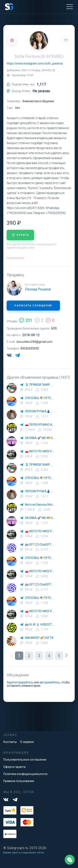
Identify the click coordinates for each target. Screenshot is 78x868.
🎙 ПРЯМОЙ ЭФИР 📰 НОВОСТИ (40, 385)
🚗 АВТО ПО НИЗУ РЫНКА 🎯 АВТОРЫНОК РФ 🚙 (40, 451)
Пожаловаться (15, 258)
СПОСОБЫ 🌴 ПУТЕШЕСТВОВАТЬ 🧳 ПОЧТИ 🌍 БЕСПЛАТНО (40, 398)
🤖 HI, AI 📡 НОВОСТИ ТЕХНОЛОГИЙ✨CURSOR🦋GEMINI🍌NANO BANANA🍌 (40, 624)
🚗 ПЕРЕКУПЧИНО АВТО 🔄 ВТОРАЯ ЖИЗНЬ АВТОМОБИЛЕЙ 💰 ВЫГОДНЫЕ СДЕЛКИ (40, 425)
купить (20, 235)
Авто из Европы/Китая (40, 505)
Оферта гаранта (14, 767)
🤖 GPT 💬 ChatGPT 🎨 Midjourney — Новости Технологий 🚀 (40, 545)
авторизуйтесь (50, 682)
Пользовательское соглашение (25, 760)
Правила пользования (19, 781)
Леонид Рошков (38, 289)
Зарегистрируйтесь (20, 682)
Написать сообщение (33, 306)
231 (26, 320)
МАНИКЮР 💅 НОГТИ (39, 638)
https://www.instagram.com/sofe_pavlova (35, 63)
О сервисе (27, 742)
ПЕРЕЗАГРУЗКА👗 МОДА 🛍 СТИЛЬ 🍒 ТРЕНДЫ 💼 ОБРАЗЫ (40, 411)
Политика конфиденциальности (25, 774)
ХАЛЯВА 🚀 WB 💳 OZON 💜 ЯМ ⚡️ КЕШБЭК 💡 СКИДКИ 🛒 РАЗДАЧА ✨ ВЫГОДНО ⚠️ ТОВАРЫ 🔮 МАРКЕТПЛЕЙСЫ (40, 438)
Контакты (10, 742)
